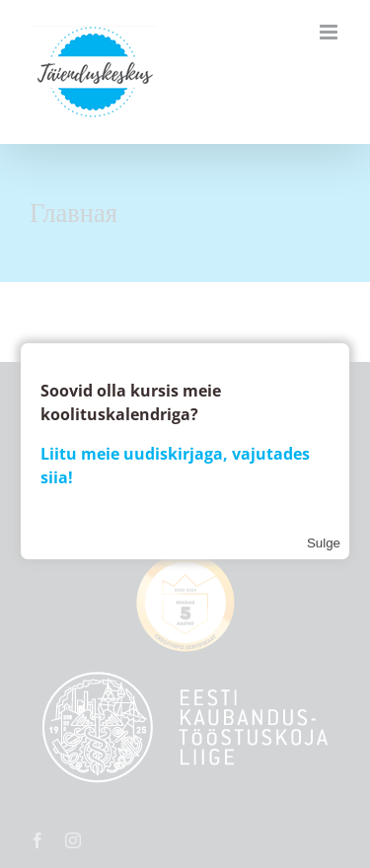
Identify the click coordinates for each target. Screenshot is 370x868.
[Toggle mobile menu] (330, 32)
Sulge (324, 543)
